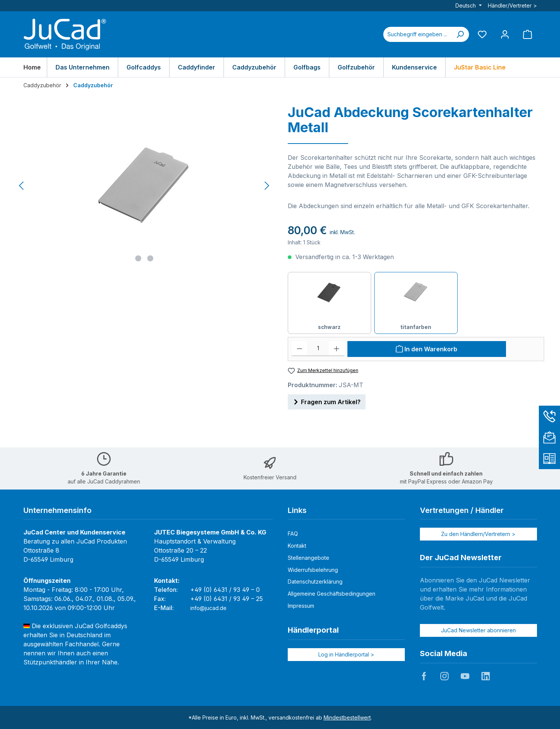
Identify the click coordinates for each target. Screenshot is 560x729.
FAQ (293, 534)
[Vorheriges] (22, 186)
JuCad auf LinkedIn (486, 676)
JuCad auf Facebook (424, 676)
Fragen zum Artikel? (327, 401)
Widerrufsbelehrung (313, 570)
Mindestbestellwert (347, 717)
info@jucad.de (208, 608)
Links (297, 510)
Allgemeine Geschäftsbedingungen (332, 594)
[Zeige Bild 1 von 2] (138, 258)
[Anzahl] (318, 349)
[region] (144, 186)
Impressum (301, 606)
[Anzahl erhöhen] (337, 349)
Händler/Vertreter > (512, 5)
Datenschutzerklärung (315, 582)
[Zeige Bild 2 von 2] (150, 258)
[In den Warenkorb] (427, 349)
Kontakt (297, 546)
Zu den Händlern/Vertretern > (478, 534)
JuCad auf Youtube (465, 676)
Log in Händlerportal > (346, 654)
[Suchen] (460, 34)
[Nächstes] (267, 186)
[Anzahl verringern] (300, 349)
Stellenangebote (309, 558)
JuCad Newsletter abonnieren (478, 630)
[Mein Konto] (505, 34)
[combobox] (417, 34)
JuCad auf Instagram (444, 676)
